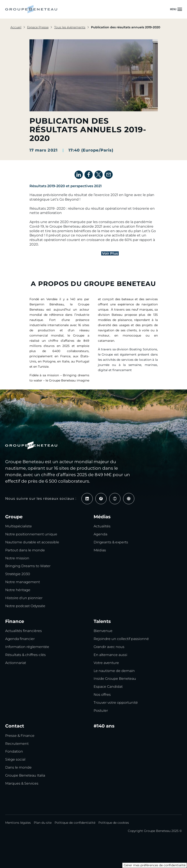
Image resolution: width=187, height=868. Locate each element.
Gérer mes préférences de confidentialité (155, 865)
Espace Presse (38, 27)
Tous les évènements (70, 27)
